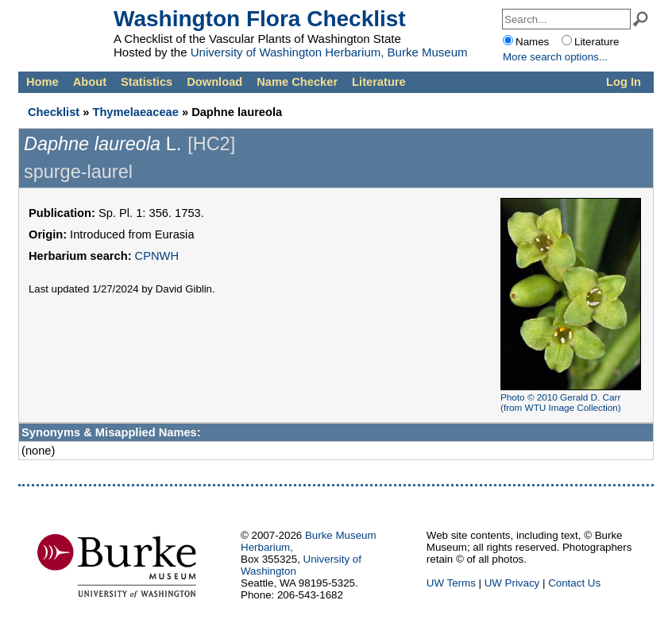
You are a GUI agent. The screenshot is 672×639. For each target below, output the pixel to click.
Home (42, 82)
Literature (379, 82)
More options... (555, 57)
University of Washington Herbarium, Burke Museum (329, 52)
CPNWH (157, 256)
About (90, 82)
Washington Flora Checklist (260, 19)
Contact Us (574, 583)
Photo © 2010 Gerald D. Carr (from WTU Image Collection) (561, 402)
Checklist (54, 112)
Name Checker (297, 82)
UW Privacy (512, 583)
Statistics (147, 82)
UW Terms (451, 583)
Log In (624, 82)
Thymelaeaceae (135, 112)
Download (214, 82)
